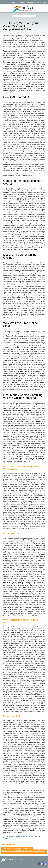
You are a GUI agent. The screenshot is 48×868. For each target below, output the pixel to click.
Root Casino (33, 172)
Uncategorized (21, 836)
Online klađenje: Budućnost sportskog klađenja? (17, 848)
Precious (7, 838)
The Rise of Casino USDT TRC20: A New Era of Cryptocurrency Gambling (24, 852)
